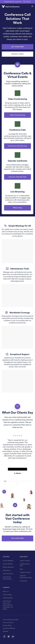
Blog (21, 569)
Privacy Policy (7, 625)
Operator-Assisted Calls (17, 177)
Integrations (7, 570)
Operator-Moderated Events (26, 577)
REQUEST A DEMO (18, 54)
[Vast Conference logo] (14, 7)
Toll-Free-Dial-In (8, 574)
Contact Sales (7, 595)
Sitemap (5, 631)
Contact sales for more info (13, 2)
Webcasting (17, 208)
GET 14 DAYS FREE (18, 47)
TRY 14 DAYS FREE (17, 538)
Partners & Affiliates (9, 628)
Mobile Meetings (8, 567)
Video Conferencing (17, 115)
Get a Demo (27, 2)
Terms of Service (8, 623)
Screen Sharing (8, 564)
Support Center (25, 561)
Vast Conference (10, 620)
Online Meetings (8, 561)
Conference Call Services (17, 146)
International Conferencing (7, 578)
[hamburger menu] (32, 7)
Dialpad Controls (25, 572)
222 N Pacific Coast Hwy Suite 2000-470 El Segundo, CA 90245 (8, 605)
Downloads (24, 581)
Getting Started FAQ (25, 565)
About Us (6, 591)
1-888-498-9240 (8, 598)
